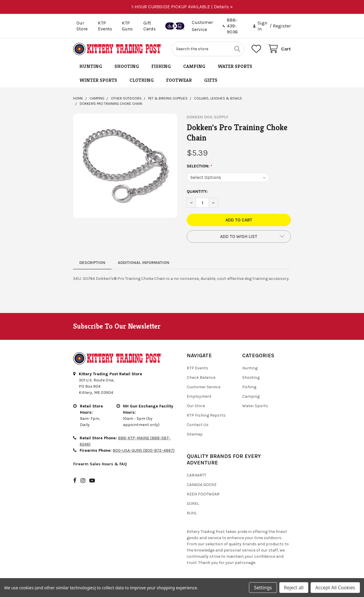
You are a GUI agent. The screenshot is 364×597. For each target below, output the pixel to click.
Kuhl (192, 513)
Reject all (294, 588)
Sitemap (195, 434)
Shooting (127, 66)
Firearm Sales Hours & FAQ (100, 464)
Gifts (211, 80)
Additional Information (144, 263)
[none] (125, 166)
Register (282, 26)
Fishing (161, 66)
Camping (194, 66)
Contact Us (198, 425)
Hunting (91, 66)
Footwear (179, 80)
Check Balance (201, 377)
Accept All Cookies (335, 588)
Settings (263, 588)
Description (92, 263)
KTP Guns (127, 26)
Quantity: (197, 191)
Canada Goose (202, 485)
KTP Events (105, 26)
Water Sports (235, 66)
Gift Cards (150, 26)
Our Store (82, 26)
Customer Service (204, 387)
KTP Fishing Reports (206, 415)
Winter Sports (98, 80)
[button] (239, 236)
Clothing (142, 80)
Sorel (193, 504)
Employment (199, 396)
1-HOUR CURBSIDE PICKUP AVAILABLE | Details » (182, 7)
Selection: (200, 166)
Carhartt (196, 475)
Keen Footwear (203, 494)
